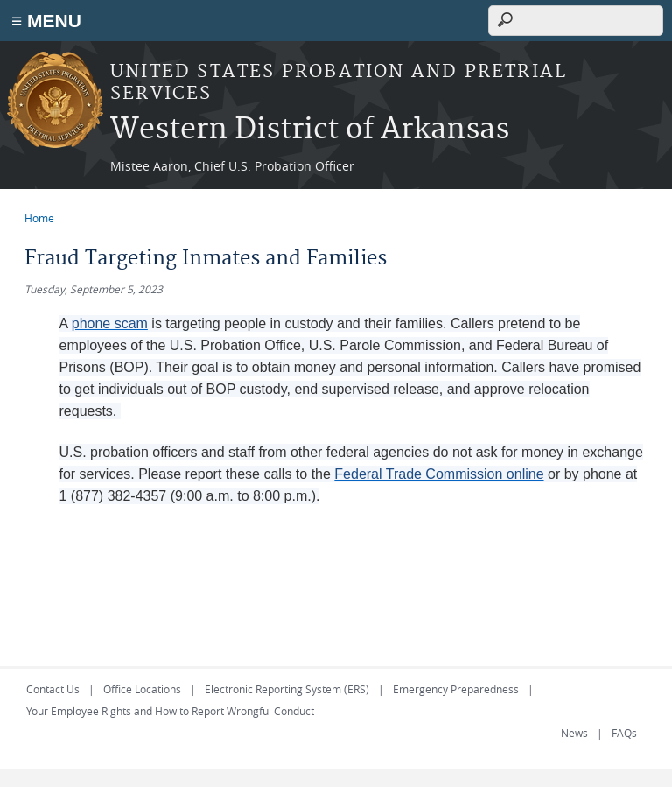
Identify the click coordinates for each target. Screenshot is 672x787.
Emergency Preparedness (456, 689)
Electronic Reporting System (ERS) (287, 689)
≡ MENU (46, 21)
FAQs (624, 733)
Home (39, 218)
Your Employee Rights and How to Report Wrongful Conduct (170, 711)
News (574, 733)
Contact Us (53, 689)
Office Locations (142, 689)
